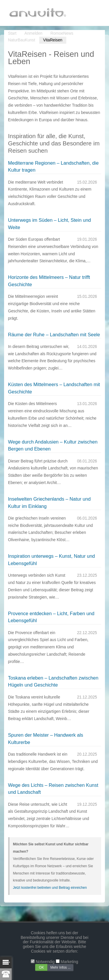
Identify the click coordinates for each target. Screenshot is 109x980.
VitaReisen (53, 40)
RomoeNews (62, 33)
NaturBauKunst (22, 40)
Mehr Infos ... (60, 967)
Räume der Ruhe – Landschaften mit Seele (54, 335)
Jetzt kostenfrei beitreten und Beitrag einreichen (50, 888)
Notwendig (45, 962)
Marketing (69, 962)
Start (12, 33)
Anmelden (33, 33)
